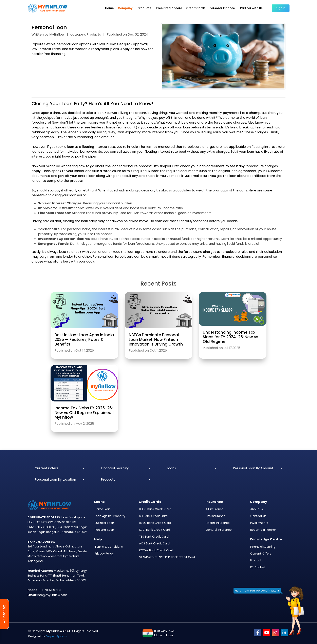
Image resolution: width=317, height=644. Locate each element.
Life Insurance (216, 516)
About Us (257, 509)
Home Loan (103, 509)
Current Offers (261, 554)
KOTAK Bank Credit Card (156, 550)
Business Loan (104, 523)
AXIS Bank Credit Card (154, 543)
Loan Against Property (110, 516)
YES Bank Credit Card (154, 537)
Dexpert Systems (57, 636)
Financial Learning (263, 547)
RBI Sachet (258, 567)
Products (257, 560)
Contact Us (258, 516)
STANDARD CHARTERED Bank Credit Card (167, 557)
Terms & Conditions (109, 547)
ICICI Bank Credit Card (155, 530)
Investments (259, 523)
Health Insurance (218, 523)
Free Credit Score (169, 8)
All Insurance (215, 509)
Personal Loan (104, 530)
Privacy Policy (104, 554)
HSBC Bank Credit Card (155, 523)
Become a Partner (263, 530)
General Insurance (219, 530)
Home (109, 8)
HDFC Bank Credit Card (155, 509)
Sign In (281, 8)
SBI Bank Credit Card (153, 516)
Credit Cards (196, 8)
